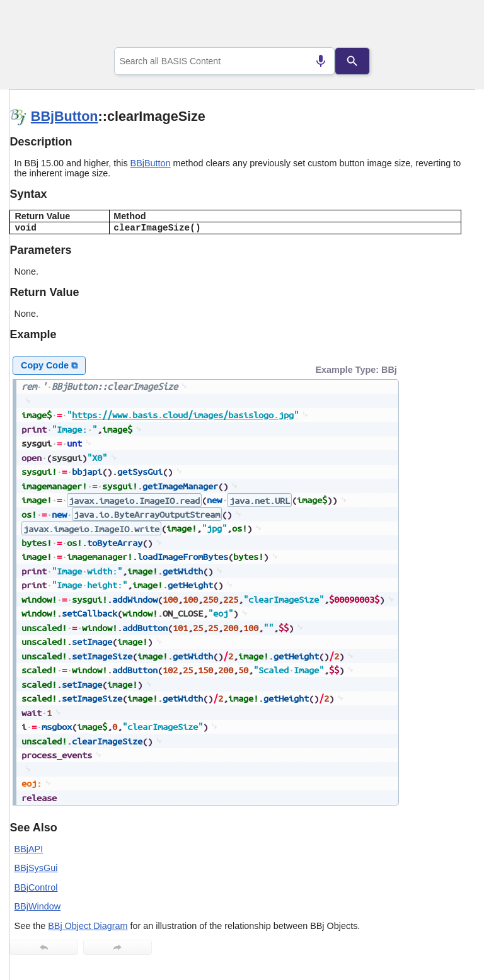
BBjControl (36, 887)
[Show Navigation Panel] (450, 26)
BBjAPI (29, 849)
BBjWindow (38, 906)
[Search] (352, 61)
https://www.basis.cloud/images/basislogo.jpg (183, 415)
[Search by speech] (321, 61)
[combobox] (225, 61)
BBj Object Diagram (88, 926)
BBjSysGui (36, 868)
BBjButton (65, 116)
